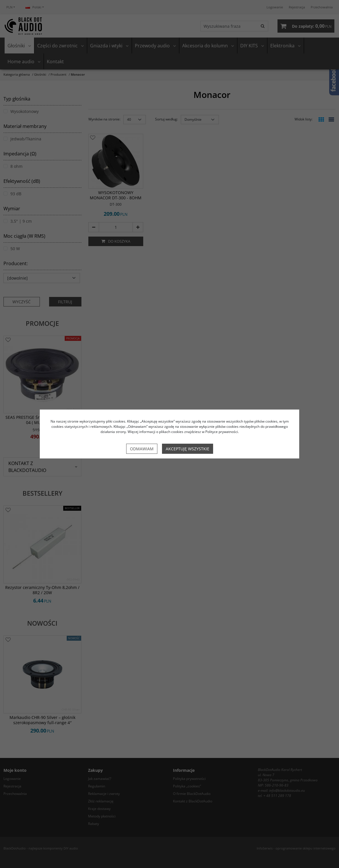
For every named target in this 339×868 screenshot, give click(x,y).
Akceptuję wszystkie (188, 449)
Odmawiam (142, 449)
